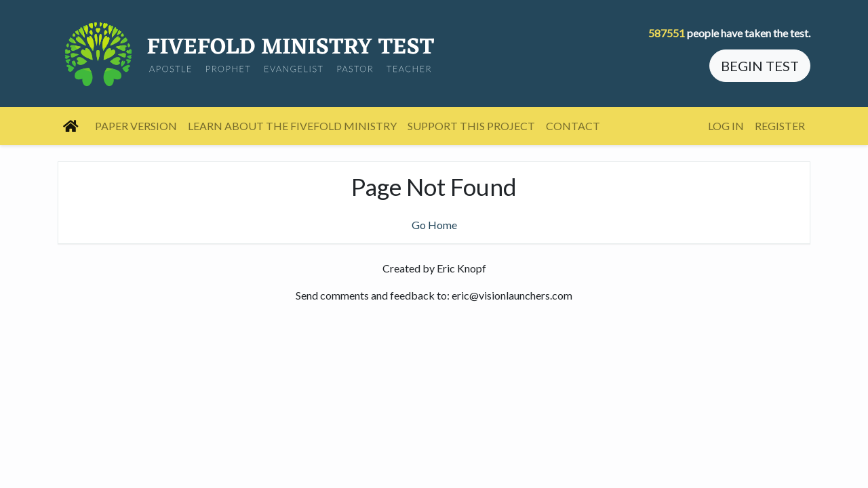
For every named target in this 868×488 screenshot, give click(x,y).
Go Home (434, 225)
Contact (573, 126)
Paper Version (136, 126)
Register (780, 126)
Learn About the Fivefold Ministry (292, 126)
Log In (726, 126)
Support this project (471, 126)
